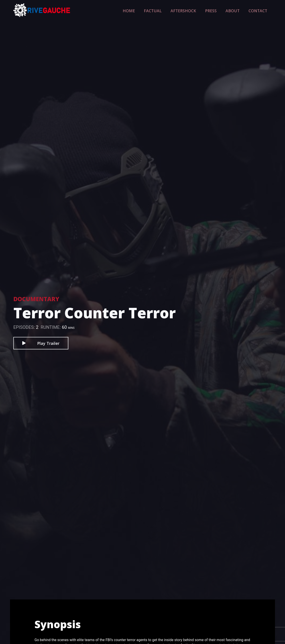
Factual (169, 10)
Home (149, 10)
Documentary (36, 299)
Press (219, 10)
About (237, 10)
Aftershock (195, 10)
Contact (260, 10)
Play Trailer (41, 343)
